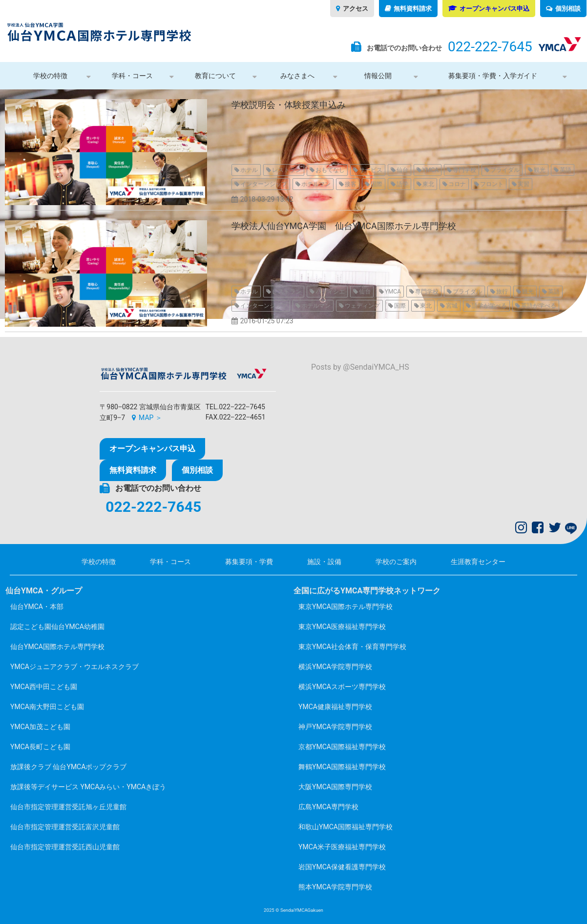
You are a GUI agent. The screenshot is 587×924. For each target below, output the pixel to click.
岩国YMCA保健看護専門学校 (342, 867)
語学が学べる (489, 306)
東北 (428, 184)
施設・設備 (324, 562)
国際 (377, 184)
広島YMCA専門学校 (328, 807)
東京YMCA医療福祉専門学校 (342, 627)
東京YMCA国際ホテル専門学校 (346, 607)
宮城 (452, 306)
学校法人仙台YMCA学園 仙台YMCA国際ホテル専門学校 (344, 226)
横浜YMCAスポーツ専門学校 (342, 687)
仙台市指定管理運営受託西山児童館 (65, 847)
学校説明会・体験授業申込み (289, 105)
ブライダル (505, 170)
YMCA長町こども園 (40, 747)
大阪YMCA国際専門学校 (335, 787)
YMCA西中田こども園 (44, 687)
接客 (351, 184)
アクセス (356, 9)
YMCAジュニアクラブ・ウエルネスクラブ (74, 667)
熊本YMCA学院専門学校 (335, 887)
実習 (524, 184)
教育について (215, 76)
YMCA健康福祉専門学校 (335, 707)
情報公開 (378, 76)
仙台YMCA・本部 (37, 607)
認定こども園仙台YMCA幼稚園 (57, 627)
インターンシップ (264, 184)
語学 (402, 184)
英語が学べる (539, 306)
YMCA (430, 170)
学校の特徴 (50, 76)
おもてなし (330, 170)
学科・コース (132, 76)
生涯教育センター (478, 562)
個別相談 (568, 9)
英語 (566, 170)
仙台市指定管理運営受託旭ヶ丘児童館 (68, 807)
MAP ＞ (150, 418)
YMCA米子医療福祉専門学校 (342, 847)
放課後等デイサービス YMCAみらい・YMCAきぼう (88, 787)
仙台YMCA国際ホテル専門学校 (57, 647)
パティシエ (330, 292)
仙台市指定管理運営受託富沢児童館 (65, 827)
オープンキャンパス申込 (494, 9)
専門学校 (464, 170)
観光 (540, 170)
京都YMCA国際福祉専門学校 (342, 747)
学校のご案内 (396, 562)
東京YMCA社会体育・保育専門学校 (352, 647)
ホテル (249, 170)
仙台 (402, 170)
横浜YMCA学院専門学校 (335, 667)
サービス (371, 170)
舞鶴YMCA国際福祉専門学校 (342, 767)
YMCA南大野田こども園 (47, 707)
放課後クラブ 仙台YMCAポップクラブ (68, 767)
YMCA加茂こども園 (40, 727)
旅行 (502, 292)
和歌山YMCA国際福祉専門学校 (346, 827)
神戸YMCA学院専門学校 (335, 727)
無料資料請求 (413, 9)
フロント (492, 184)
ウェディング (362, 306)
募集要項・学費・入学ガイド (493, 76)
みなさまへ (297, 76)
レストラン (287, 170)
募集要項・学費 (249, 562)
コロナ (457, 184)
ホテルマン (316, 184)
